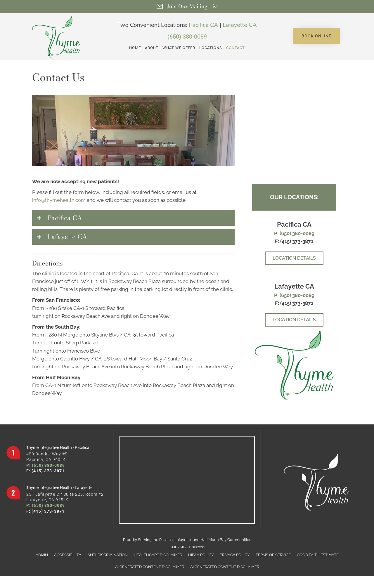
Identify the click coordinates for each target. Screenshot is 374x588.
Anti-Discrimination (108, 555)
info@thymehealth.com (59, 200)
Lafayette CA (240, 25)
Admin (42, 555)
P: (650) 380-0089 (294, 233)
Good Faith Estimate (318, 555)
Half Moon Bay (213, 540)
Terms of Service (273, 555)
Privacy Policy (235, 555)
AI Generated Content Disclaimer (150, 567)
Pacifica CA (204, 25)
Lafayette (183, 540)
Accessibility (68, 555)
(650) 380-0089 (187, 37)
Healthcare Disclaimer (158, 555)
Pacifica (166, 540)
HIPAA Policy (201, 555)
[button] (316, 36)
